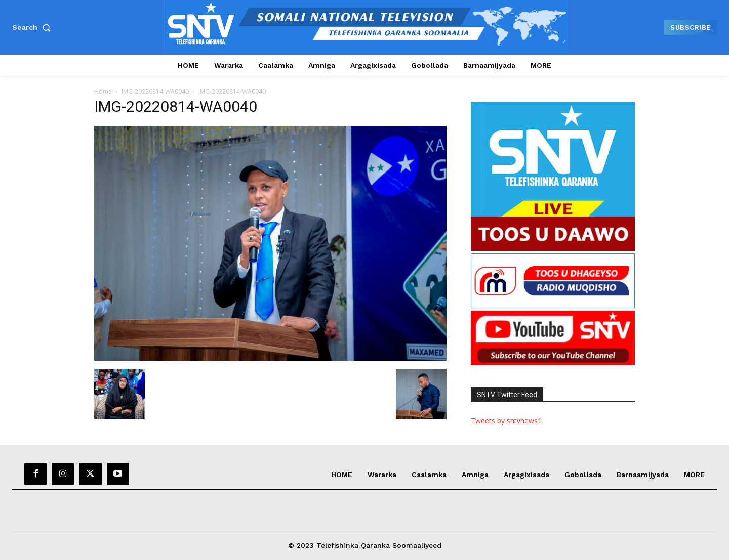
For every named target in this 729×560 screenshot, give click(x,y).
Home (103, 91)
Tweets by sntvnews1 (506, 421)
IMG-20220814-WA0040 (155, 91)
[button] (33, 27)
